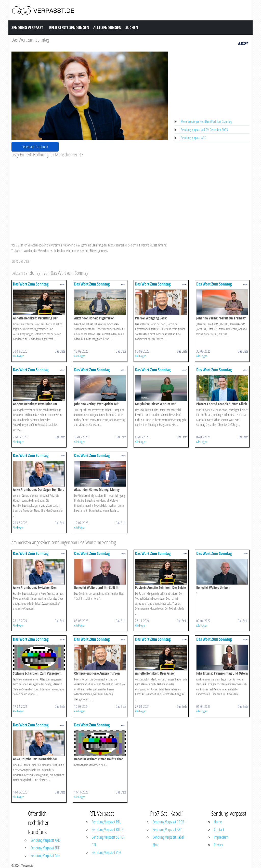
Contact (219, 829)
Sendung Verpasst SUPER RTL (108, 841)
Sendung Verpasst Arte (45, 855)
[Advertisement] (90, 196)
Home (218, 822)
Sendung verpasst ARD (193, 138)
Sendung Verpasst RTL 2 (107, 829)
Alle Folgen (19, 356)
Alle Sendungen (107, 28)
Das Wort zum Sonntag (30, 40)
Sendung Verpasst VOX (106, 852)
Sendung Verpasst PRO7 (168, 822)
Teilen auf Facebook (35, 147)
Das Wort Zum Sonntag (31, 284)
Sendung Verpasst (27, 28)
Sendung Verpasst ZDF (45, 848)
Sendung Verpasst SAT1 (168, 829)
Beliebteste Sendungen (69, 28)
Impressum (221, 837)
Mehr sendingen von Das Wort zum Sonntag (206, 121)
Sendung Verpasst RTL (106, 822)
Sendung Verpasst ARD (45, 840)
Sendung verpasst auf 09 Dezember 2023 (204, 129)
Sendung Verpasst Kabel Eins (168, 841)
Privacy (218, 845)
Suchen (132, 28)
